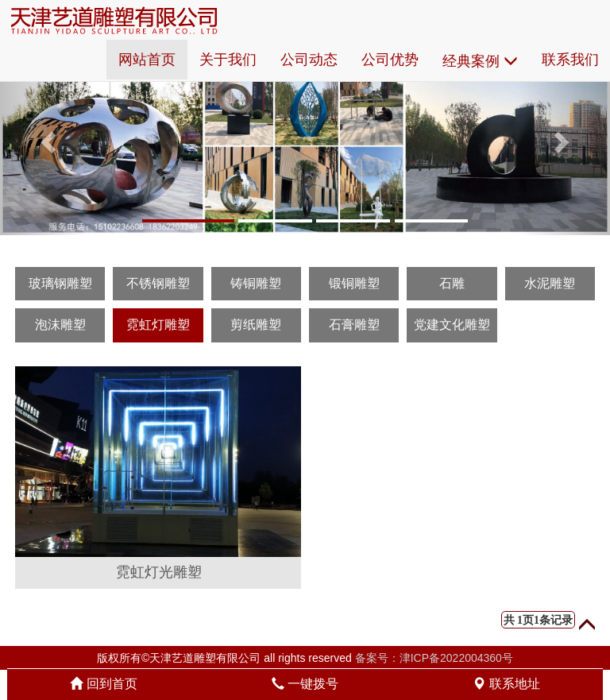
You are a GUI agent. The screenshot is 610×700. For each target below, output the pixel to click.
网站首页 (147, 60)
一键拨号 (305, 684)
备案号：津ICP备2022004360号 (434, 658)
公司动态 (309, 60)
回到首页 (103, 684)
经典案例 (480, 61)
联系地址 (506, 684)
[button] (46, 137)
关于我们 (228, 60)
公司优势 (390, 60)
